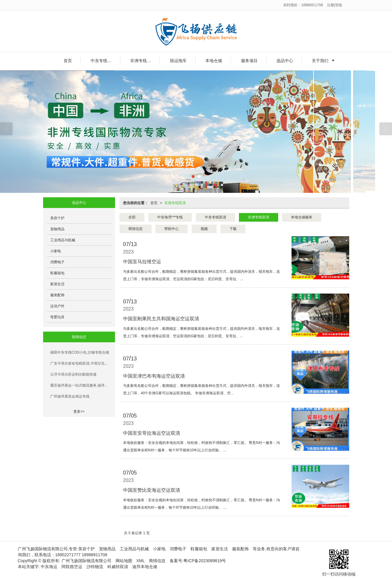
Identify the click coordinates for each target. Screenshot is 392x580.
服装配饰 (57, 295)
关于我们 (320, 61)
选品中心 (285, 61)
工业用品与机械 (63, 240)
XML (141, 561)
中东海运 (49, 567)
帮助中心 (171, 229)
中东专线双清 (103, 61)
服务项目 (249, 61)
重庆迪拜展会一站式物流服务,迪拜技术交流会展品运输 (81, 385)
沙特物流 (95, 567)
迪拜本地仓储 (145, 567)
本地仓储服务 (302, 217)
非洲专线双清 (143, 61)
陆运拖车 (178, 61)
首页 (68, 61)
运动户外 (57, 306)
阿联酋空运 (72, 567)
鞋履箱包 (57, 273)
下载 (233, 229)
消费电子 (57, 262)
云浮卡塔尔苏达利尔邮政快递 (73, 374)
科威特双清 (118, 567)
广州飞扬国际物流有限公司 (86, 561)
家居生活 (57, 284)
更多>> (79, 412)
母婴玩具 (57, 317)
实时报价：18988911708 (303, 5)
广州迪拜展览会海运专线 (70, 396)
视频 (204, 229)
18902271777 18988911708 (81, 555)
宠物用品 (57, 229)
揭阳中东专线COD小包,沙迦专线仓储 (80, 352)
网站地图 (124, 561)
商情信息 (136, 229)
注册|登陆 (334, 5)
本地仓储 (214, 61)
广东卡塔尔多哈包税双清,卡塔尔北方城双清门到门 (81, 363)
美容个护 (57, 218)
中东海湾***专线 (170, 217)
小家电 (56, 251)
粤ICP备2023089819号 (205, 561)
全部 (132, 217)
